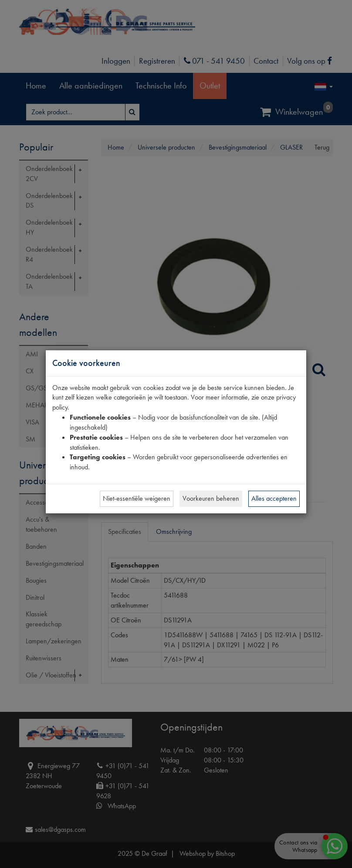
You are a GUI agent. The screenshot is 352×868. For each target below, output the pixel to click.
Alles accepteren (274, 498)
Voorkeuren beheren (211, 498)
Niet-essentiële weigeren (137, 498)
